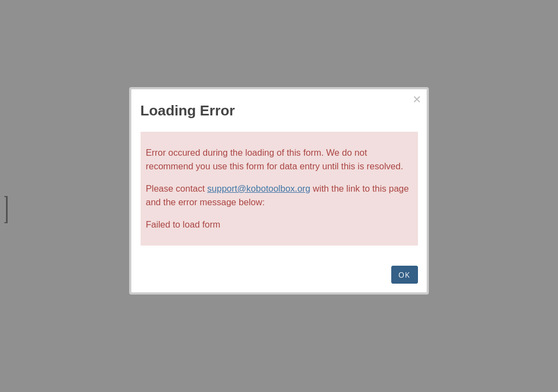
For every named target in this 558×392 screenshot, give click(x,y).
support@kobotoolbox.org (259, 188)
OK (405, 275)
